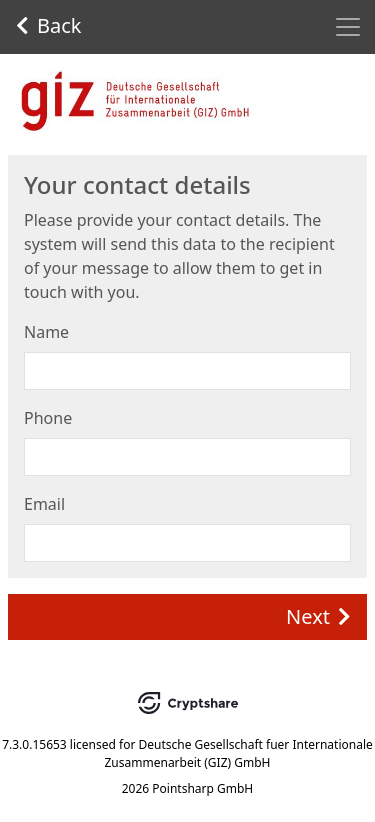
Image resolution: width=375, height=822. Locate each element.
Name (46, 332)
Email (44, 504)
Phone (48, 418)
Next (318, 616)
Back (49, 25)
